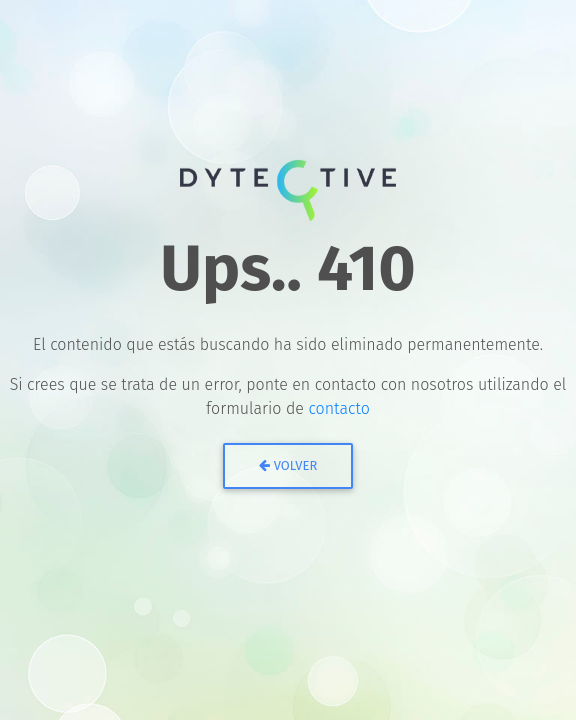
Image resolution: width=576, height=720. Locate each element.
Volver (288, 465)
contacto (339, 408)
